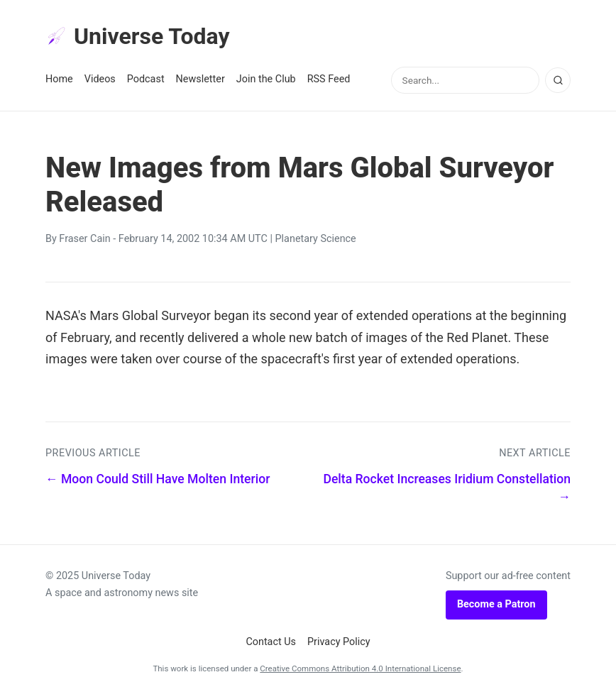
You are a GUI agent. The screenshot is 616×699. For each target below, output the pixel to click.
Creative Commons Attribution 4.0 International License (360, 668)
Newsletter (200, 79)
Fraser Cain (84, 239)
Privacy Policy (339, 642)
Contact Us (271, 642)
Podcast (146, 79)
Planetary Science (316, 239)
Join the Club (266, 79)
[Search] (558, 80)
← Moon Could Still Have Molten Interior (158, 479)
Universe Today (138, 36)
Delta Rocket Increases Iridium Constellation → (447, 488)
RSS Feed (329, 79)
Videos (100, 79)
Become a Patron (496, 604)
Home (59, 79)
